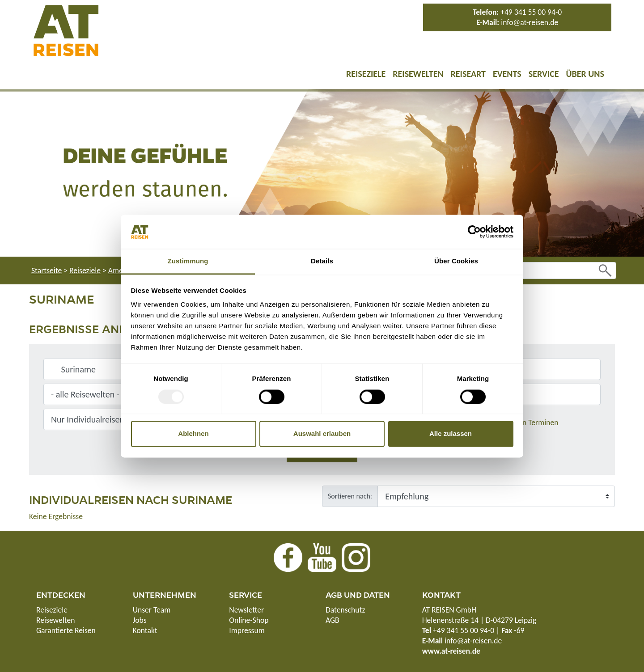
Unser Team (152, 610)
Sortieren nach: (350, 496)
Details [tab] (322, 261)
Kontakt (145, 630)
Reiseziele (366, 74)
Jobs (140, 620)
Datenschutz (345, 610)
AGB (333, 620)
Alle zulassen (451, 434)
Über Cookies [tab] (456, 261)
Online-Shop (249, 620)
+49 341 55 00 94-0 (531, 12)
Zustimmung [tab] (188, 261)
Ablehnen (193, 434)
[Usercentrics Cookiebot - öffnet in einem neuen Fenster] (474, 232)
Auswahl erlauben (322, 434)
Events (507, 74)
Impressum (247, 630)
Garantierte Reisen (66, 630)
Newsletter (246, 610)
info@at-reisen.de (530, 22)
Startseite (47, 270)
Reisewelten (418, 74)
